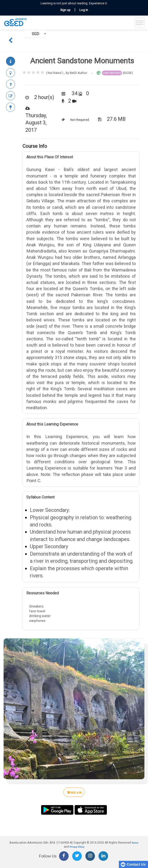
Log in (84, 10)
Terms (135, 843)
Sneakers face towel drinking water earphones (81, 615)
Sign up (65, 10)
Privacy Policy (77, 847)
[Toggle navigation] (140, 23)
